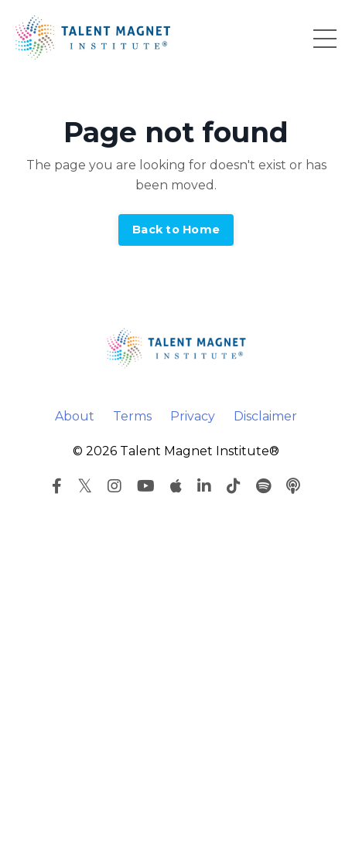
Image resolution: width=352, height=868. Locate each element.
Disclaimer (265, 416)
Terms (132, 416)
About (75, 416)
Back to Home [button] (176, 230)
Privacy (193, 416)
